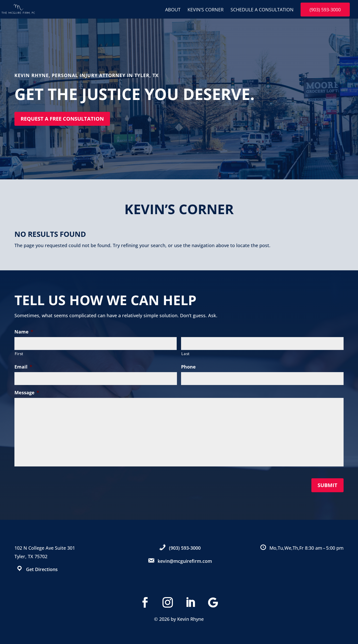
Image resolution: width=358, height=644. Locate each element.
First (19, 354)
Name (24, 332)
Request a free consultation (62, 119)
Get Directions (42, 569)
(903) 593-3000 (325, 10)
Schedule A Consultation (262, 10)
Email (23, 367)
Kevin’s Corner (206, 10)
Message (27, 393)
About (173, 10)
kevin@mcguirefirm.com (185, 561)
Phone (188, 367)
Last (186, 354)
